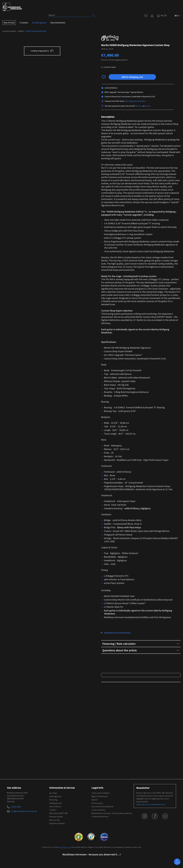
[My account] (152, 15)
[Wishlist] (146, 15)
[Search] (70, 15)
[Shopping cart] (161, 16)
